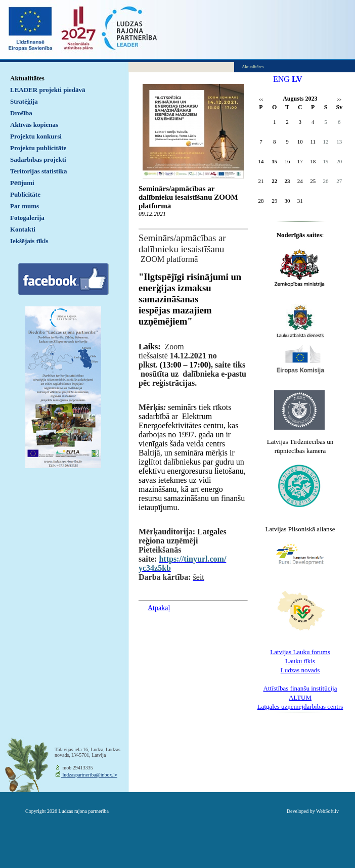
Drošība (21, 113)
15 (274, 161)
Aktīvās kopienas (34, 125)
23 (287, 181)
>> (339, 100)
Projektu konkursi (36, 136)
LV (297, 79)
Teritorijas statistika (39, 171)
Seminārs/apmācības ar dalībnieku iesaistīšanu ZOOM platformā (188, 197)
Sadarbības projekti (38, 159)
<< (261, 100)
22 (274, 181)
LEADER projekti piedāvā (48, 90)
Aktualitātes (27, 78)
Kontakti (23, 229)
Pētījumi (22, 183)
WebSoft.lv (327, 811)
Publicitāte (25, 194)
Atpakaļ (159, 608)
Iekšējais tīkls (29, 241)
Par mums (25, 206)
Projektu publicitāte (38, 148)
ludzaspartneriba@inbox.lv (89, 775)
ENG (281, 79)
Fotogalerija (27, 218)
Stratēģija (24, 101)
